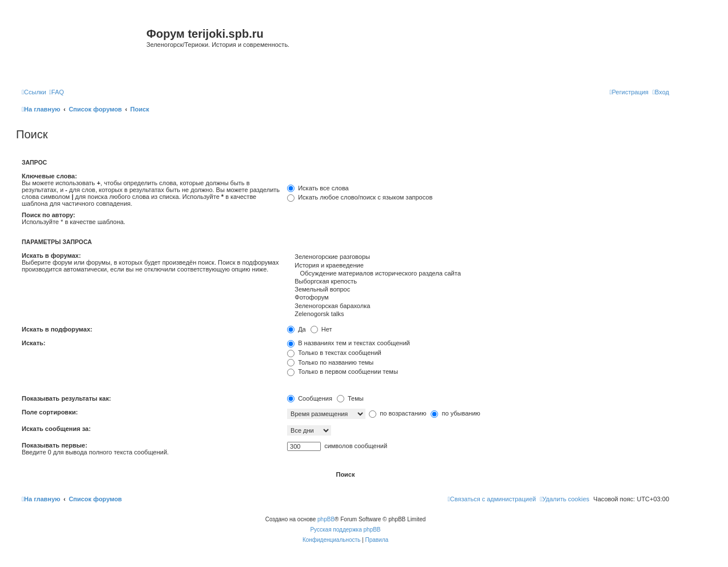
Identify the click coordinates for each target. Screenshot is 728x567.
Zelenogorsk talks (478, 314)
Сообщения (310, 398)
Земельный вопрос (478, 290)
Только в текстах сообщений (334, 353)
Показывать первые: (55, 445)
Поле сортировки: (50, 412)
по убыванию (455, 413)
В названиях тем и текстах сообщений (349, 343)
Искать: (33, 343)
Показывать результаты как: (66, 398)
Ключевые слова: (49, 176)
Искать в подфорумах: (57, 329)
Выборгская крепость (478, 282)
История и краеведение (478, 266)
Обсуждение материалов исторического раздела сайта (478, 274)
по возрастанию (397, 413)
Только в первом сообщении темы (343, 372)
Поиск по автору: (48, 215)
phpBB (326, 519)
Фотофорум (478, 298)
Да (297, 329)
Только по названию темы (330, 362)
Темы (350, 398)
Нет (321, 329)
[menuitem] (57, 92)
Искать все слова (318, 188)
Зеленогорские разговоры (478, 257)
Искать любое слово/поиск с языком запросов (360, 197)
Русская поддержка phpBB (345, 530)
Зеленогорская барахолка (478, 306)
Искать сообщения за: (56, 429)
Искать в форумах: (51, 255)
